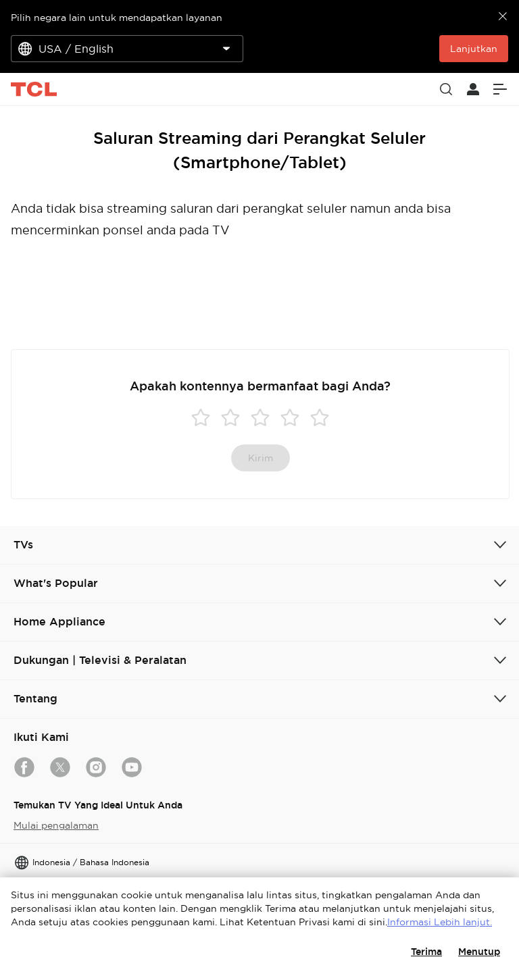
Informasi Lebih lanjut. (440, 922)
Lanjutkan (474, 49)
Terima (426, 952)
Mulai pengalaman (56, 825)
